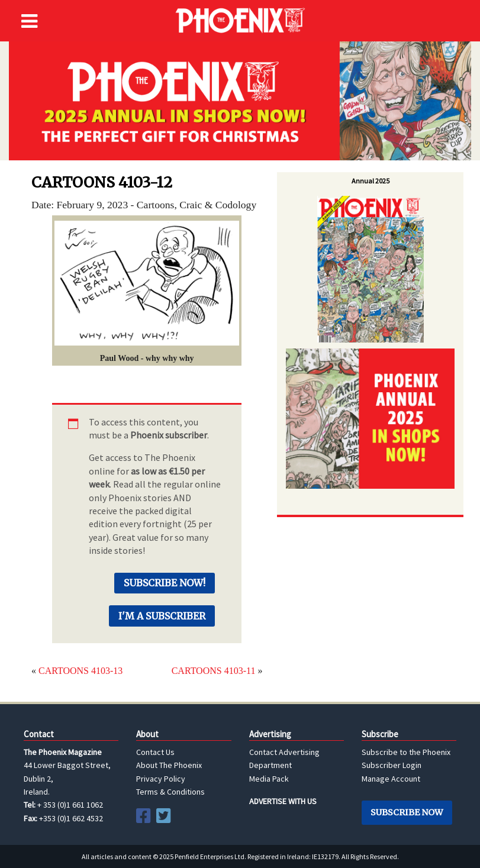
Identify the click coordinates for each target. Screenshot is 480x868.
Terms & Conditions (170, 792)
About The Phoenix (169, 765)
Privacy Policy (161, 779)
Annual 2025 (371, 181)
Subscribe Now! (165, 583)
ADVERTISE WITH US (283, 801)
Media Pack (269, 779)
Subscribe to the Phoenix (406, 752)
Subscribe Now (407, 812)
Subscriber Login (392, 765)
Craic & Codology (218, 205)
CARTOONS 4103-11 (214, 671)
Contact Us (155, 752)
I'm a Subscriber (162, 616)
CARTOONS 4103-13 (80, 671)
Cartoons (156, 205)
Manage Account (391, 779)
